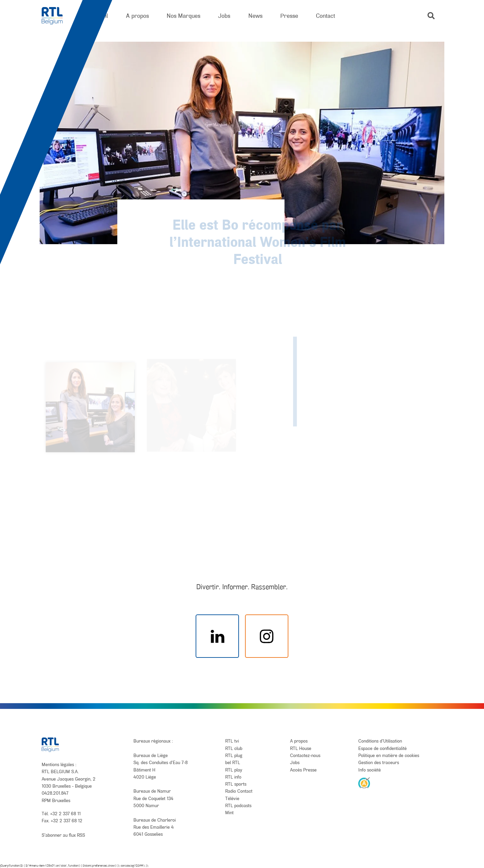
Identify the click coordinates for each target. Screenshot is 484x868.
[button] (431, 16)
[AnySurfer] (364, 783)
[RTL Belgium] (57, 16)
